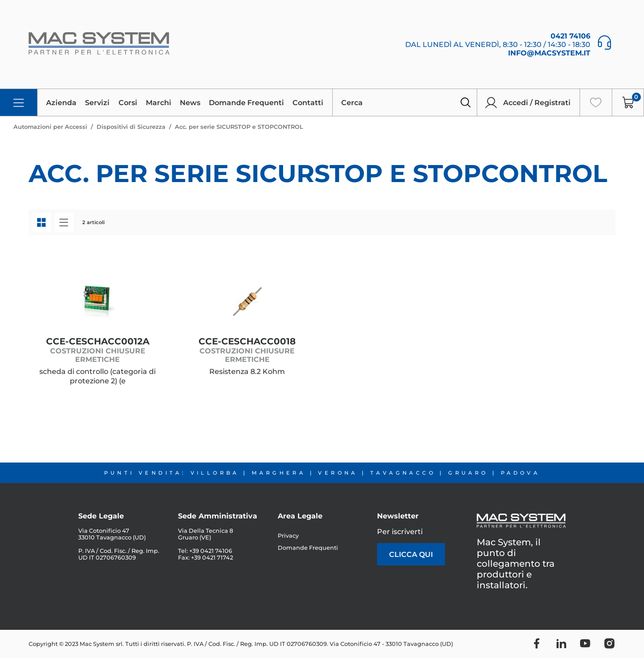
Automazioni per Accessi (50, 127)
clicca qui (411, 554)
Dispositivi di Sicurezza (131, 127)
